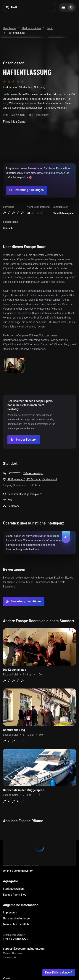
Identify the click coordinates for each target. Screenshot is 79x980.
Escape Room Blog (15, 895)
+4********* (14, 473)
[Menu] (67, 7)
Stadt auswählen (13, 889)
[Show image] (14, 366)
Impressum (10, 913)
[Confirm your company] (24, 440)
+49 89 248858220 (16, 939)
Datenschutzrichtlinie (16, 924)
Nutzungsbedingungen (17, 918)
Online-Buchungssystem (18, 871)
